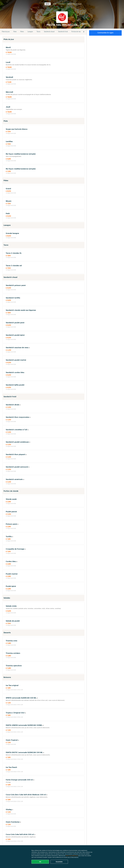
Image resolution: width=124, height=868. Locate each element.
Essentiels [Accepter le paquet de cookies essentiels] (59, 862)
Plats (15, 32)
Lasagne (30, 32)
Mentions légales (74, 4)
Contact (62, 4)
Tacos (38, 32)
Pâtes (22, 32)
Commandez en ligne (105, 33)
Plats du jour (6, 32)
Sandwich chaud (49, 32)
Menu (48, 4)
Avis (55, 4)
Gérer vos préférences (72, 856)
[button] (84, 32)
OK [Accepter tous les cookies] (40, 862)
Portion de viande (77, 32)
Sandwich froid (63, 32)
